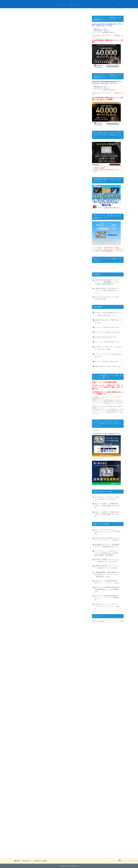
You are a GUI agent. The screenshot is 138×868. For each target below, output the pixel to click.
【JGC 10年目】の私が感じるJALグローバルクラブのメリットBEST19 (107, 539)
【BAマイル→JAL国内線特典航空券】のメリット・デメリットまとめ (107, 582)
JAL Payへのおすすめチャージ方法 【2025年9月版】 (107, 298)
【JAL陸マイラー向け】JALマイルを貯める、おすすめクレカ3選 (108, 348)
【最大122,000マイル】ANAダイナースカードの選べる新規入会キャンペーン (107, 290)
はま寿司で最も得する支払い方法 (105, 337)
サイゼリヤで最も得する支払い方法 (106, 362)
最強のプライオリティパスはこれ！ (69, 11)
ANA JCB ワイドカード (34, 214)
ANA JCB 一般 (34, 209)
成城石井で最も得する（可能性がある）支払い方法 (108, 321)
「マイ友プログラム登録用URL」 (69, 642)
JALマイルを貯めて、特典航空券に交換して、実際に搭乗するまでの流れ (107, 506)
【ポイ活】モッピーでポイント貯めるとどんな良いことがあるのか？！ (107, 498)
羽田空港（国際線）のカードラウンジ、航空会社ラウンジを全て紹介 (107, 560)
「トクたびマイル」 (24, 527)
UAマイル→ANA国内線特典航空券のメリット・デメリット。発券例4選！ (107, 598)
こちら (39, 111)
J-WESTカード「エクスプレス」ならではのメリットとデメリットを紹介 (107, 606)
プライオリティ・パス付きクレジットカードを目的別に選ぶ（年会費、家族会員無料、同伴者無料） (107, 553)
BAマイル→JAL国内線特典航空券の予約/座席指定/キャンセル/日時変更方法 (107, 589)
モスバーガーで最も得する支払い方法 (107, 342)
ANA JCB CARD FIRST (34, 203)
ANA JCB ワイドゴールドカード (34, 217)
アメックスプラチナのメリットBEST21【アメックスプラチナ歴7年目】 (107, 532)
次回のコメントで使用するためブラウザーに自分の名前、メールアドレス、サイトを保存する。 (50, 837)
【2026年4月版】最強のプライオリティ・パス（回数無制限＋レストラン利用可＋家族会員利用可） (107, 282)
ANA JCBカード (22, 28)
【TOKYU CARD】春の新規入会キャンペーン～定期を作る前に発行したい (109, 314)
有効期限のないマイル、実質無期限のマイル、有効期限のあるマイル (107, 546)
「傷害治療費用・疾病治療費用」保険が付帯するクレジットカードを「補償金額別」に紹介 (107, 574)
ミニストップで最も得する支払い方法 (107, 327)
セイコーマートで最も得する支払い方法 (108, 332)
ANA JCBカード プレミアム (34, 226)
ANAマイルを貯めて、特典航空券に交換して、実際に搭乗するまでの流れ (107, 514)
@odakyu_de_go (69, 102)
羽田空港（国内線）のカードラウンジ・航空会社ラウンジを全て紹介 (107, 567)
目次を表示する (54, 170)
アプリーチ (68, 478)
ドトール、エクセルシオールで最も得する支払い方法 (108, 355)
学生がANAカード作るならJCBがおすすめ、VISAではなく (44, 407)
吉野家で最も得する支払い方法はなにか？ (108, 366)
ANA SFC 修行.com (69, 4)
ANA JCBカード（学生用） (27, 189)
